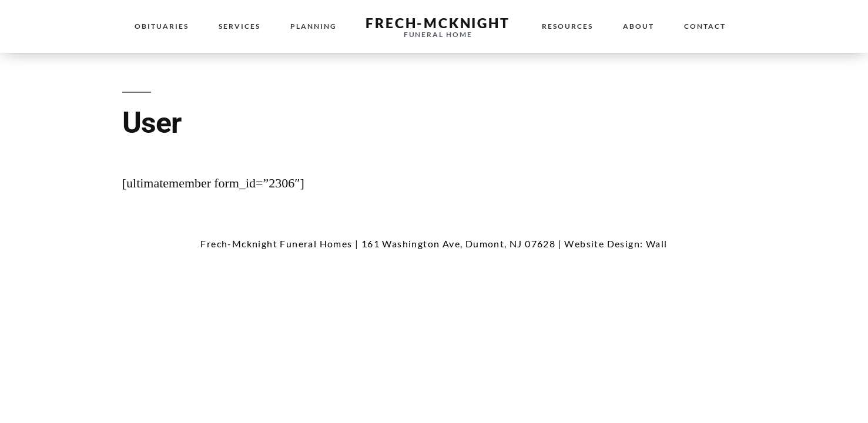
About (639, 26)
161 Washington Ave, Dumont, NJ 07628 (458, 244)
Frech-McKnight (438, 23)
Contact (705, 26)
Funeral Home (438, 34)
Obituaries (162, 26)
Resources (567, 26)
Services (239, 26)
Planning (314, 26)
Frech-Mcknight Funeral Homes (276, 244)
